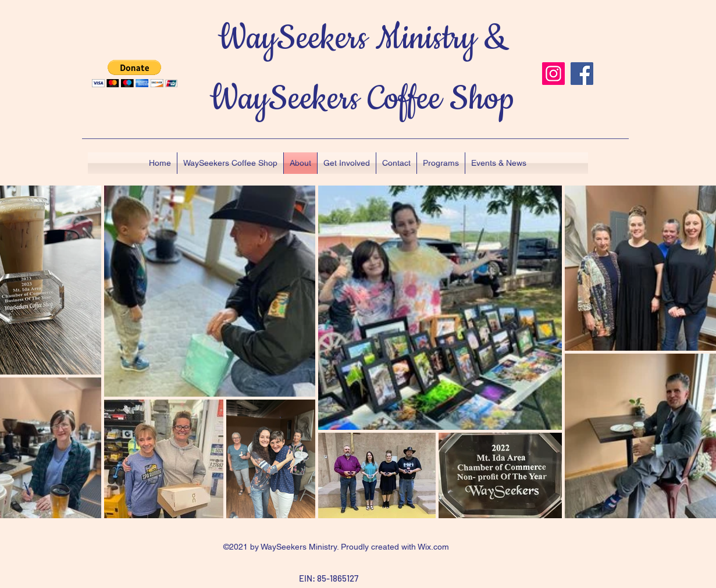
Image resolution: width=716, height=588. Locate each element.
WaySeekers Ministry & (362, 39)
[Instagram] (553, 74)
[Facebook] (582, 74)
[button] (135, 74)
